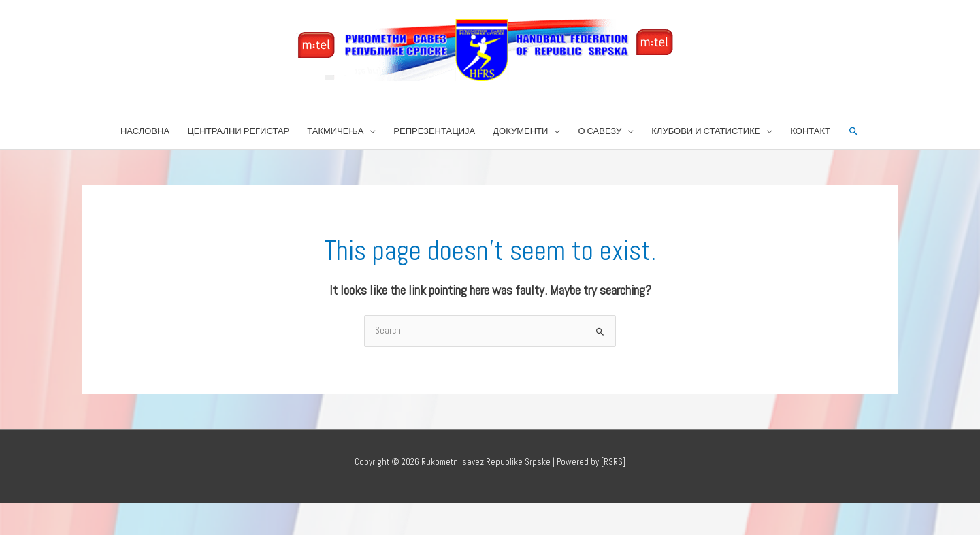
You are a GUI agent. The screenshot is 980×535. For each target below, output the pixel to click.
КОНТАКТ (810, 131)
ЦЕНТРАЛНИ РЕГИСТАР (238, 131)
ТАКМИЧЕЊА (335, 131)
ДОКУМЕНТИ (520, 131)
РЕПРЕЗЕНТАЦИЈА (434, 131)
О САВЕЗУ (600, 131)
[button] (854, 132)
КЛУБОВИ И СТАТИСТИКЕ (706, 131)
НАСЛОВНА (145, 131)
